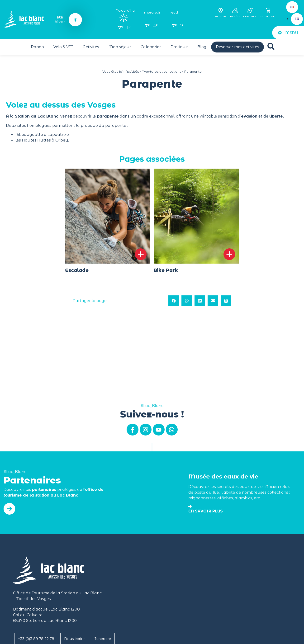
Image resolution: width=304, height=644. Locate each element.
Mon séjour (120, 47)
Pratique (179, 47)
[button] (174, 301)
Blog (202, 47)
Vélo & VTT (63, 47)
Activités (91, 47)
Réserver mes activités (237, 47)
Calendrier (151, 47)
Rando (37, 47)
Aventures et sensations (161, 71)
